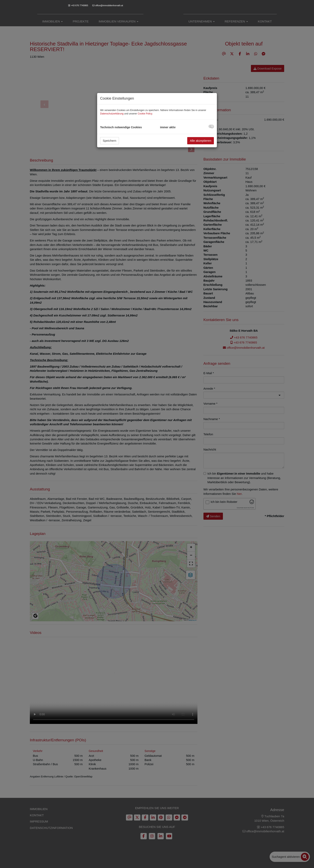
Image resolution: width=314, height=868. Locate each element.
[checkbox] (211, 126)
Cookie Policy (145, 114)
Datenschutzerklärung (112, 114)
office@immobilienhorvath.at (109, 5)
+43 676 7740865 (80, 5)
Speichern (110, 141)
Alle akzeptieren (201, 141)
